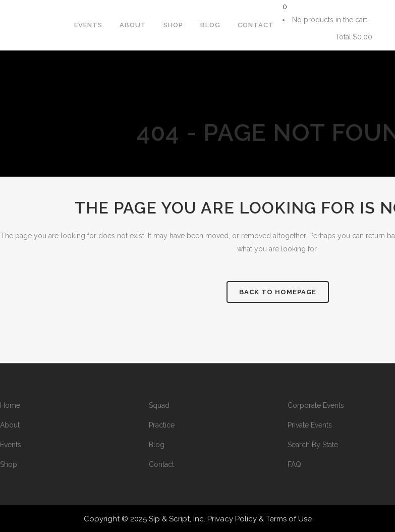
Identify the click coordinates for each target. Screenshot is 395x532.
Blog (157, 445)
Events (11, 445)
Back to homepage (278, 292)
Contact (161, 464)
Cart (305, 37)
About (10, 425)
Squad (159, 405)
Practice (162, 425)
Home (10, 405)
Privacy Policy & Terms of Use (260, 519)
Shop (9, 464)
